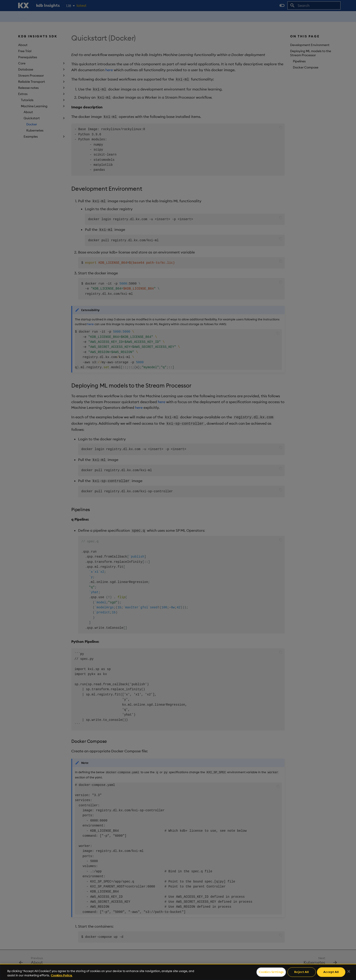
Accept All (331, 972)
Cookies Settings (271, 972)
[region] (178, 972)
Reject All (302, 972)
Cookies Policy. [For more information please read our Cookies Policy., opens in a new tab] (62, 975)
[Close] (349, 971)
